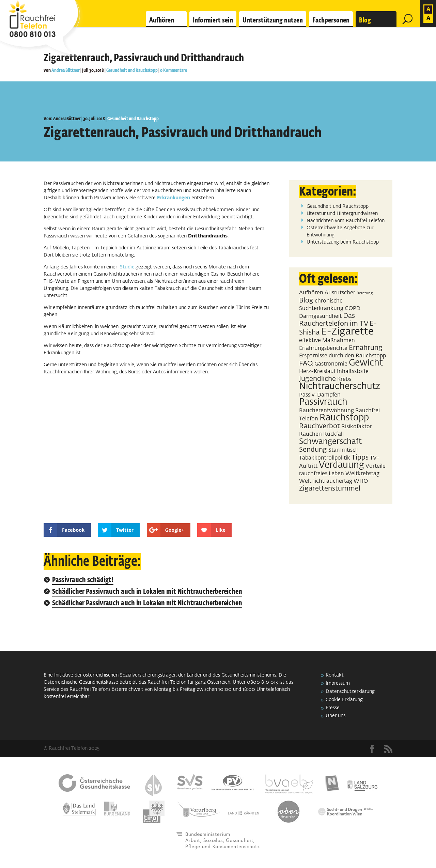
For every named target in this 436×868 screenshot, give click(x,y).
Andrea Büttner (66, 71)
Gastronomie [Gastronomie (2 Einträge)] (331, 364)
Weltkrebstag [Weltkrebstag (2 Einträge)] (362, 474)
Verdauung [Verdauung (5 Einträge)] (341, 465)
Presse (333, 708)
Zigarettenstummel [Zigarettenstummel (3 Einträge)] (330, 489)
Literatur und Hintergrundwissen (342, 214)
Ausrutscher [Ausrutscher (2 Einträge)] (340, 293)
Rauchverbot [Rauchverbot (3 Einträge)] (320, 426)
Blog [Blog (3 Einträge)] (306, 300)
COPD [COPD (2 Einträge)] (353, 308)
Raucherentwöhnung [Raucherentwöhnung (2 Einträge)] (326, 411)
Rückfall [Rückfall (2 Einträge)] (333, 434)
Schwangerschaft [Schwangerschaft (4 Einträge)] (330, 442)
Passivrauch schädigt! (83, 580)
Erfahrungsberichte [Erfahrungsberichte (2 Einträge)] (323, 348)
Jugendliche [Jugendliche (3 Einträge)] (317, 379)
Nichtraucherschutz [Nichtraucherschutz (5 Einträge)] (340, 387)
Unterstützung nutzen (273, 20)
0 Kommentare (174, 71)
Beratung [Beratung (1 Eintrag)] (365, 293)
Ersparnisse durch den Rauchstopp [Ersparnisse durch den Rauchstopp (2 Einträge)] (342, 356)
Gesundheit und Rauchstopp (132, 71)
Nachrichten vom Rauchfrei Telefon (346, 221)
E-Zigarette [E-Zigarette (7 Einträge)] (347, 332)
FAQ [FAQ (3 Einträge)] (306, 363)
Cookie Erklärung (344, 700)
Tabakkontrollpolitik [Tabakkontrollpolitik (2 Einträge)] (325, 458)
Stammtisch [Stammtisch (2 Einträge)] (344, 450)
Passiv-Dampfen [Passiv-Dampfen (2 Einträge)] (320, 395)
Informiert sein (213, 20)
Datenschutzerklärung (350, 692)
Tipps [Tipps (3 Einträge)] (360, 458)
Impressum (338, 683)
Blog (365, 20)
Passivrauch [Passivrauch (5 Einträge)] (323, 402)
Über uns (336, 716)
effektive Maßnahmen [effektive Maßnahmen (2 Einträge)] (327, 340)
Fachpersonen (331, 20)
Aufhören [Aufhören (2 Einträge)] (311, 293)
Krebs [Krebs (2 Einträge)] (344, 379)
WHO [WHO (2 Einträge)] (361, 481)
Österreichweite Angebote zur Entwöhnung (340, 231)
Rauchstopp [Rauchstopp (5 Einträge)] (344, 418)
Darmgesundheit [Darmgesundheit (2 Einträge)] (320, 316)
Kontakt (335, 675)
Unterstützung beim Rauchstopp (343, 242)
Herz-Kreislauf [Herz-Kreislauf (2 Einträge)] (317, 371)
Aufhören (162, 20)
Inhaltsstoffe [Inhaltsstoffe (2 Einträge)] (353, 371)
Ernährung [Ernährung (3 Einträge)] (366, 348)
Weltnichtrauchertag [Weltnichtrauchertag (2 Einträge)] (326, 481)
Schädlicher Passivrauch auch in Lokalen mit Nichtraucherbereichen (147, 592)
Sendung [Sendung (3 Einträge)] (313, 450)
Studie (128, 267)
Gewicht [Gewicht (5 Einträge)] (366, 363)
